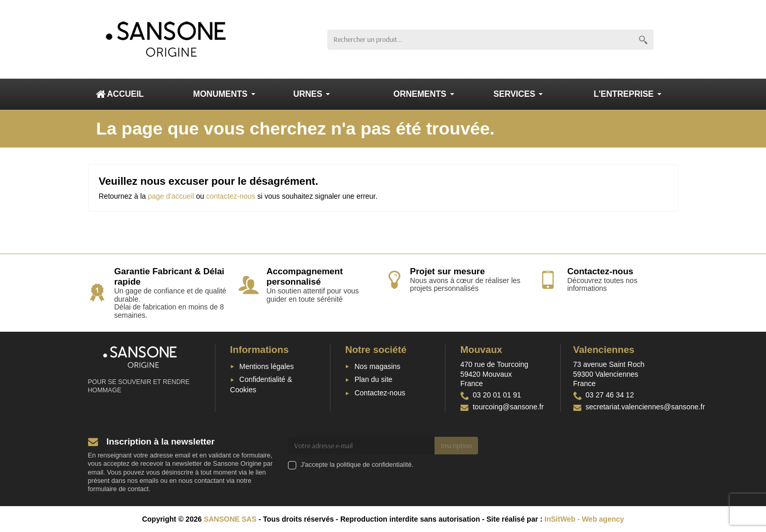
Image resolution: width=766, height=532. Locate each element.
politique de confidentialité (374, 465)
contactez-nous (231, 196)
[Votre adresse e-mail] (361, 446)
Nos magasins (377, 366)
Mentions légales (266, 366)
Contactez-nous (380, 393)
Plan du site (373, 379)
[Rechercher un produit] (480, 40)
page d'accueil (171, 196)
